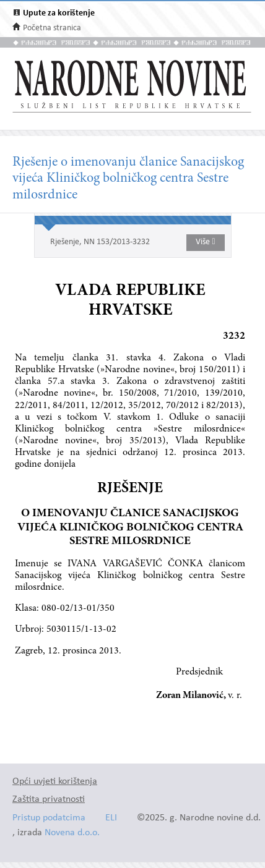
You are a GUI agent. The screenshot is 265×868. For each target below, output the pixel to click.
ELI (111, 818)
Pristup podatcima (49, 818)
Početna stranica (52, 28)
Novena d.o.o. (72, 833)
